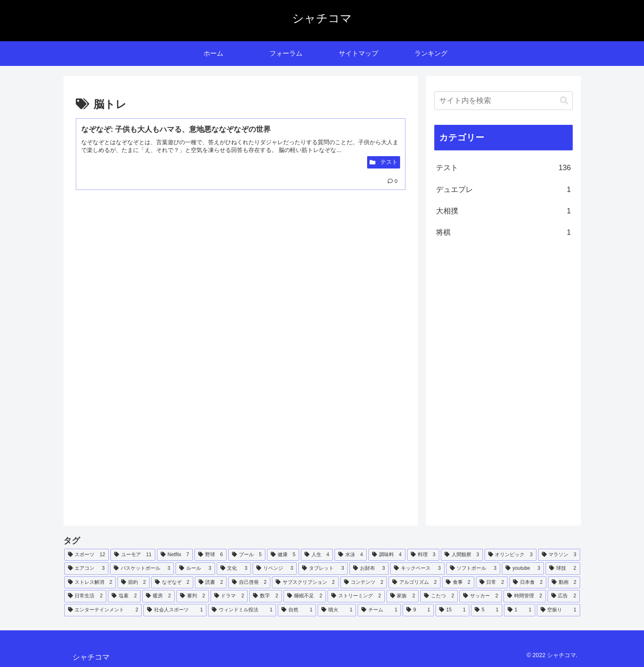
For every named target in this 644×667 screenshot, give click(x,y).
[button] (564, 101)
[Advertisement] (158, 270)
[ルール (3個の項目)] (195, 569)
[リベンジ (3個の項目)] (275, 569)
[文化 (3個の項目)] (234, 569)
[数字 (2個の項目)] (266, 596)
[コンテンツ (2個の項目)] (364, 583)
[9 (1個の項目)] (418, 610)
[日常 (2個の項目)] (492, 583)
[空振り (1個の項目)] (559, 610)
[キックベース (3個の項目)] (417, 569)
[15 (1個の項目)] (452, 610)
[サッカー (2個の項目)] (481, 596)
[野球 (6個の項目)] (211, 555)
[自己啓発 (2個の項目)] (249, 583)
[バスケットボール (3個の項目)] (142, 569)
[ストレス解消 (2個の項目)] (90, 583)
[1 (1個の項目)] (520, 610)
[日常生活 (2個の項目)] (85, 596)
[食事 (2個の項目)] (458, 583)
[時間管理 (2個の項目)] (525, 596)
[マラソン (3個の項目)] (559, 555)
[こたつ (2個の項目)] (439, 596)
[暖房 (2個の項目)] (158, 596)
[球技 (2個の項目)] (563, 569)
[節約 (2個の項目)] (133, 583)
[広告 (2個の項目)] (564, 596)
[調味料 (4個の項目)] (387, 555)
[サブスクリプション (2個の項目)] (305, 583)
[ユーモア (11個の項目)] (133, 555)
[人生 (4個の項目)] (317, 555)
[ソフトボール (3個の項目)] (473, 569)
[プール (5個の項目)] (247, 555)
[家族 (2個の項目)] (403, 596)
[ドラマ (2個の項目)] (229, 596)
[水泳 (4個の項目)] (351, 555)
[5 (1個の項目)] (487, 610)
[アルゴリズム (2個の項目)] (415, 583)
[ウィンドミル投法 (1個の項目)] (242, 610)
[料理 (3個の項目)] (423, 555)
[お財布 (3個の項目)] (369, 569)
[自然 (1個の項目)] (297, 610)
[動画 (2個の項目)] (564, 583)
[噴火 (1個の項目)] (337, 610)
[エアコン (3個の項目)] (86, 569)
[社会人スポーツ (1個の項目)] (175, 610)
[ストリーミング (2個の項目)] (356, 596)
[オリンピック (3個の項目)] (511, 555)
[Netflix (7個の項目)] (175, 555)
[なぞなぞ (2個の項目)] (172, 583)
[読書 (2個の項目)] (211, 583)
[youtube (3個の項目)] (523, 569)
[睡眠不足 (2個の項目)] (305, 596)
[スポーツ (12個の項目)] (87, 555)
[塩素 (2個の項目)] (124, 596)
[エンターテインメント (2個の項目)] (103, 610)
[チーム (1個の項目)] (379, 610)
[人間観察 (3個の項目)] (462, 555)
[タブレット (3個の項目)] (323, 569)
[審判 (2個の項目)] (193, 596)
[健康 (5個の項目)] (283, 555)
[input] (503, 101)
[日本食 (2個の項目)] (528, 583)
